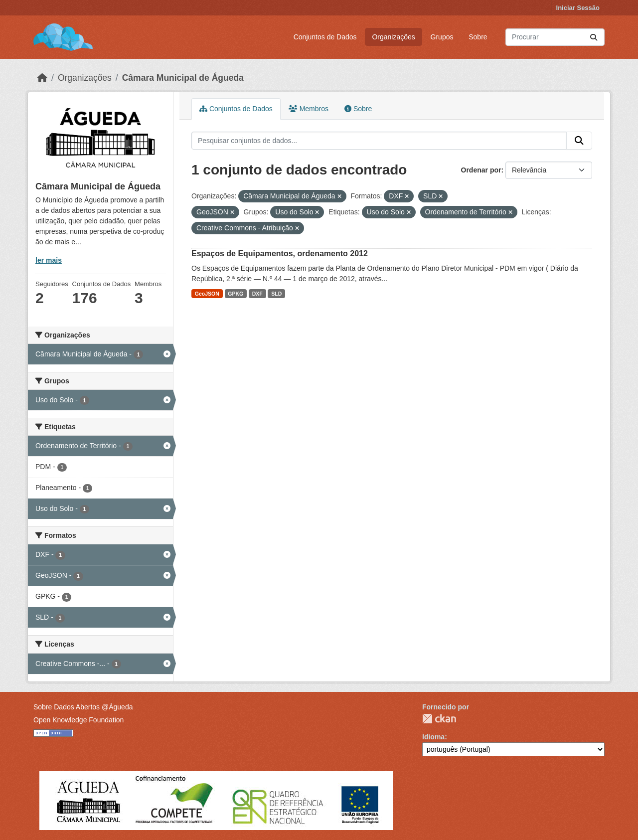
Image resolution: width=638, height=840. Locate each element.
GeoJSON (207, 294)
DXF (257, 294)
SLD (276, 294)
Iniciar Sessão (578, 8)
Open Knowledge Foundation (79, 720)
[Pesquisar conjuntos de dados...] (555, 37)
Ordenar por (481, 170)
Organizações (393, 37)
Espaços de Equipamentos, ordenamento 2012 (280, 253)
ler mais (49, 260)
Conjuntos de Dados (325, 37)
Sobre (478, 37)
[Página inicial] (42, 78)
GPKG (236, 294)
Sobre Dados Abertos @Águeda (83, 707)
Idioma (433, 737)
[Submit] (594, 37)
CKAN (439, 719)
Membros (309, 109)
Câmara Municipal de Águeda (183, 78)
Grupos (442, 37)
